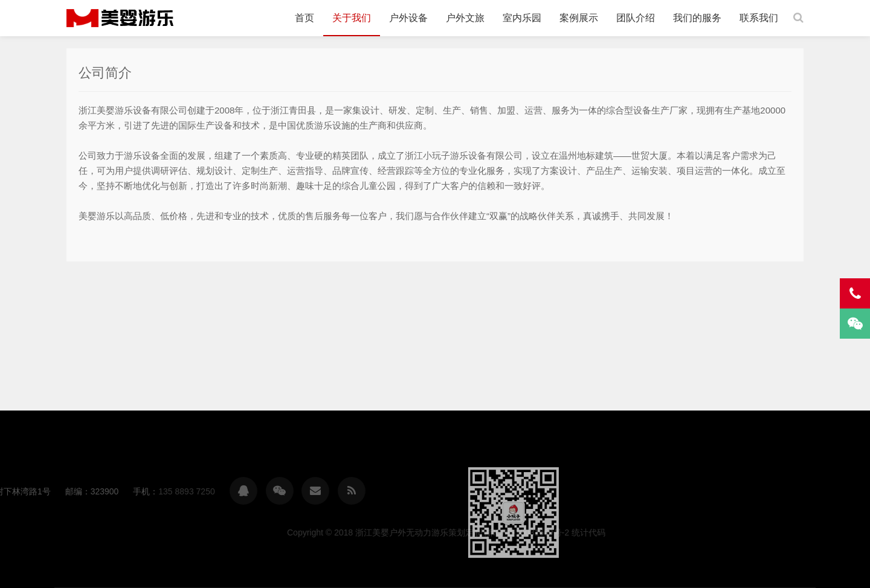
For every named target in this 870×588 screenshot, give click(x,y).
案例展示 (579, 18)
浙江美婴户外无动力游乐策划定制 (120, 18)
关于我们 (352, 18)
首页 (304, 18)
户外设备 (408, 18)
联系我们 (759, 18)
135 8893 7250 (43, 491)
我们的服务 (697, 18)
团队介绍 (636, 18)
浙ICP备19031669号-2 (671, 532)
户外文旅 (465, 18)
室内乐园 (522, 18)
